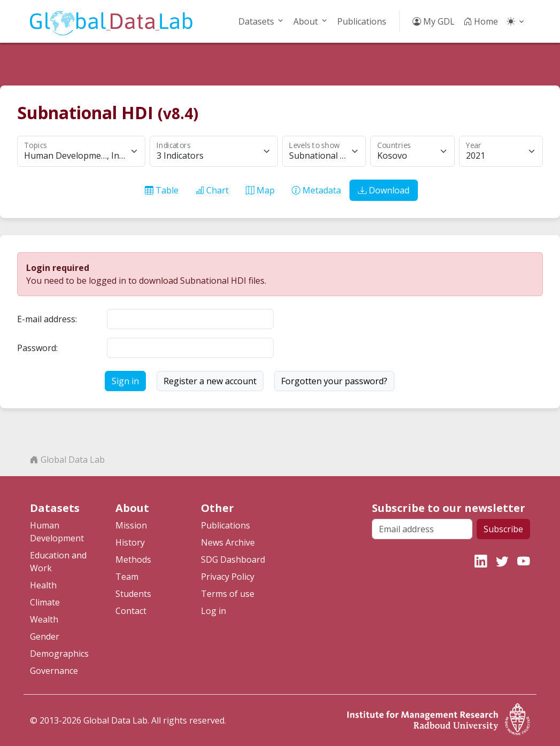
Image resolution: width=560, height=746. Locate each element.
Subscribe (503, 529)
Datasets (256, 21)
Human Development (57, 532)
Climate (45, 602)
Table (162, 190)
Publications (362, 21)
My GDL (434, 21)
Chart (212, 190)
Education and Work (58, 562)
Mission (131, 525)
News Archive (228, 542)
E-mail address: (47, 319)
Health (43, 585)
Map (260, 190)
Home (481, 21)
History (130, 542)
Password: (37, 348)
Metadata (316, 190)
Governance (54, 671)
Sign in (125, 381)
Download (384, 190)
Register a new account (210, 381)
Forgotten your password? (334, 381)
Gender (45, 636)
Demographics (59, 654)
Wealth (44, 619)
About (306, 21)
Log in (213, 611)
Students (133, 594)
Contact (131, 611)
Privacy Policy (228, 577)
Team (127, 577)
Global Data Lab (67, 460)
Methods (133, 559)
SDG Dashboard (233, 559)
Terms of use (228, 594)
